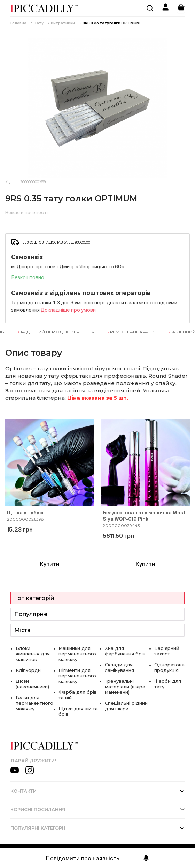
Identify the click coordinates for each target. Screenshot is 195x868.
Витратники (63, 23)
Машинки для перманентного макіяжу (77, 654)
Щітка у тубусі (25, 513)
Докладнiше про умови (68, 310)
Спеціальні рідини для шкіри (126, 706)
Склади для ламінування (119, 667)
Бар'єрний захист (167, 651)
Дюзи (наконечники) (32, 684)
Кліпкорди (28, 670)
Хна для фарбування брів (125, 651)
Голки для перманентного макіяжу (34, 703)
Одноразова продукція (169, 667)
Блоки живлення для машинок (33, 654)
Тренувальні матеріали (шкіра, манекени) (126, 687)
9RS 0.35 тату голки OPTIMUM (111, 23)
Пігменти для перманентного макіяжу (77, 676)
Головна (18, 23)
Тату (39, 23)
